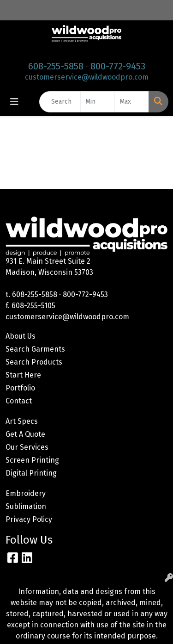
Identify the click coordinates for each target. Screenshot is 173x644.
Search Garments (35, 349)
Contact (19, 401)
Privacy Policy (29, 519)
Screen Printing (32, 460)
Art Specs (22, 421)
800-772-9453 (118, 66)
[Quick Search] (60, 102)
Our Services (27, 447)
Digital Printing (31, 473)
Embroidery (26, 493)
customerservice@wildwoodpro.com (87, 77)
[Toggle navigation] (14, 102)
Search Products (34, 362)
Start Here (23, 375)
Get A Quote (25, 434)
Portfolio (20, 388)
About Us (21, 336)
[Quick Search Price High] (132, 102)
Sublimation (26, 506)
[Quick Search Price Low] (98, 102)
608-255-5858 (56, 66)
